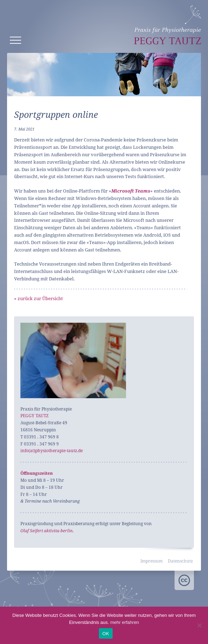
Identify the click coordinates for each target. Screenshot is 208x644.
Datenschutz (180, 561)
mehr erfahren (125, 622)
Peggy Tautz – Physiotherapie (168, 25)
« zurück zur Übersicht (39, 298)
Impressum (152, 561)
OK (106, 634)
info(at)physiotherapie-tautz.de (52, 451)
